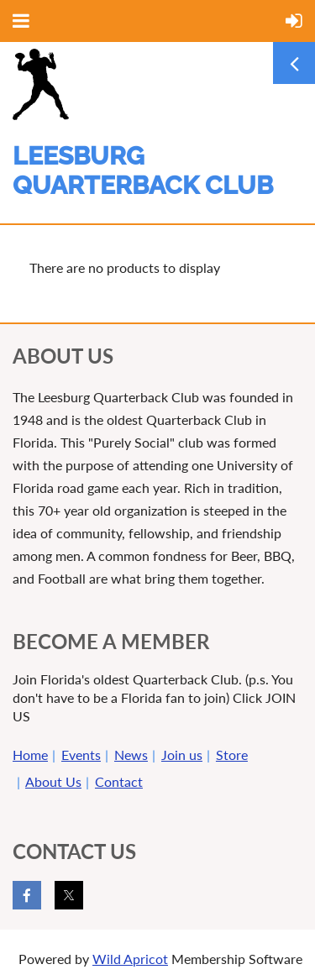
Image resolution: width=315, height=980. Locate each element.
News (131, 755)
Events (81, 755)
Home (30, 755)
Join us (182, 755)
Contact (119, 781)
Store (232, 755)
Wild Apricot (130, 959)
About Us (53, 781)
